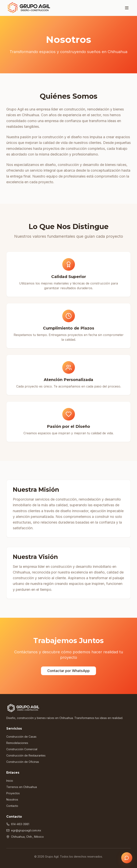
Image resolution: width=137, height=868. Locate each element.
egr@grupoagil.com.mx (24, 830)
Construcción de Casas (21, 737)
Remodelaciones (17, 743)
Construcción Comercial (22, 749)
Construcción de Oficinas (23, 762)
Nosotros (12, 799)
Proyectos (13, 793)
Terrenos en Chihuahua (22, 787)
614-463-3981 (18, 824)
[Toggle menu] (127, 8)
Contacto (12, 806)
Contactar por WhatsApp (68, 671)
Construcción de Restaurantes (26, 755)
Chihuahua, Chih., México (25, 837)
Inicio (10, 781)
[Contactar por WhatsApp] (127, 858)
